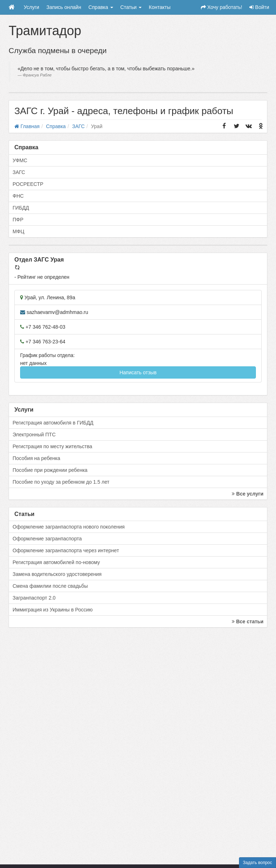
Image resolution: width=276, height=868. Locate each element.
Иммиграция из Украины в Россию (53, 610)
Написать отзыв (138, 372)
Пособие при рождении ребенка (50, 470)
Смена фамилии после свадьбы (50, 586)
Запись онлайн (64, 7)
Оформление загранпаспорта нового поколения (69, 527)
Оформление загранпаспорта (47, 539)
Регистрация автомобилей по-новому (56, 562)
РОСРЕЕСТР (28, 184)
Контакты (160, 7)
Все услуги (248, 494)
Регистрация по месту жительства (52, 446)
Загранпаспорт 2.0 (34, 598)
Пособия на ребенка (36, 458)
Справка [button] (101, 7)
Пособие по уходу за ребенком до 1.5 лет (61, 482)
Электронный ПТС (34, 435)
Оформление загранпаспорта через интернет (66, 550)
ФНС (18, 196)
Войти (259, 7)
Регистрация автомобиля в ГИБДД (53, 423)
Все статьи (248, 621)
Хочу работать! (222, 7)
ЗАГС (19, 172)
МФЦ (19, 231)
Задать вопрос (257, 863)
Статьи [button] (131, 7)
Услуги (31, 7)
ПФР (18, 220)
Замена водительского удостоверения (57, 574)
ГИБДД (21, 208)
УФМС (20, 160)
